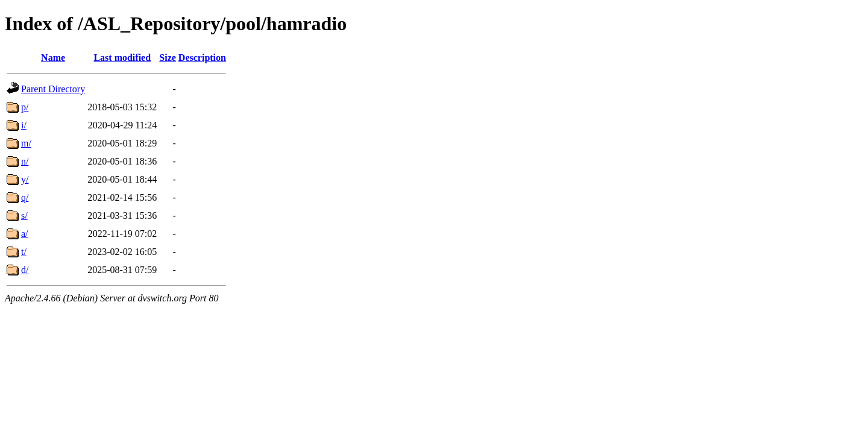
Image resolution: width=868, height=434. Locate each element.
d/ (25, 270)
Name (53, 58)
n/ (25, 161)
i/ (24, 125)
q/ (25, 197)
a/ (25, 234)
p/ (25, 107)
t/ (24, 252)
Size (168, 58)
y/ (25, 179)
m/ (26, 143)
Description (202, 58)
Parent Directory (53, 89)
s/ (24, 215)
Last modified (122, 58)
